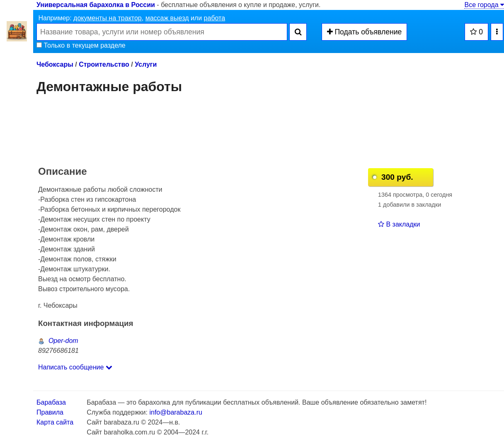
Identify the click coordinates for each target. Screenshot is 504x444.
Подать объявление (365, 32)
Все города (484, 5)
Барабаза (51, 402)
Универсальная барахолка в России (96, 5)
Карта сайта (55, 422)
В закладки (399, 224)
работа (215, 18)
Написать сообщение (75, 367)
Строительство (104, 64)
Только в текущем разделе (81, 45)
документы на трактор (108, 18)
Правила (50, 412)
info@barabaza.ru (176, 412)
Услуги (146, 64)
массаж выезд (167, 18)
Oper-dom (58, 341)
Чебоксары (55, 64)
